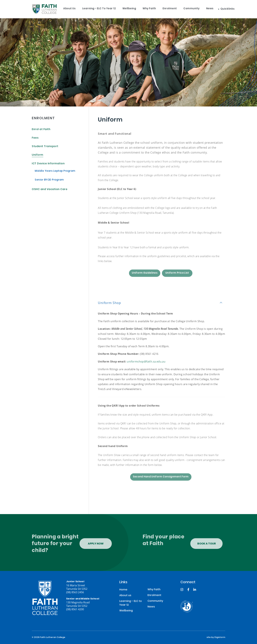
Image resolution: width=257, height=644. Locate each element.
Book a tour (207, 547)
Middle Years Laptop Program (55, 171)
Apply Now (96, 547)
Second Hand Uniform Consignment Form (161, 483)
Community (193, 8)
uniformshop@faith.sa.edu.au (146, 364)
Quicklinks (230, 8)
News (212, 8)
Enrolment (171, 8)
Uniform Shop (109, 306)
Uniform (38, 155)
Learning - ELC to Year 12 (100, 8)
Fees (35, 138)
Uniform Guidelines (145, 279)
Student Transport (45, 147)
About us (70, 8)
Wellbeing (130, 8)
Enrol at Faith (41, 130)
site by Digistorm (216, 637)
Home (123, 590)
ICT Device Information (48, 164)
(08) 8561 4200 (75, 609)
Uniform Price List (177, 279)
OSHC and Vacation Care (50, 189)
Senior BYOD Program (49, 180)
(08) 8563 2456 (75, 592)
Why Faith (150, 8)
